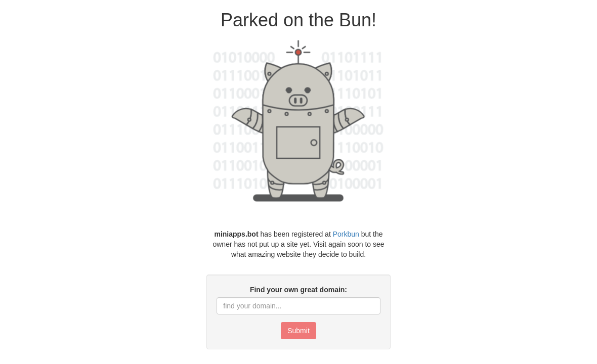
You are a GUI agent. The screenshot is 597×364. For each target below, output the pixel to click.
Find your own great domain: (298, 290)
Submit (298, 331)
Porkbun (346, 234)
